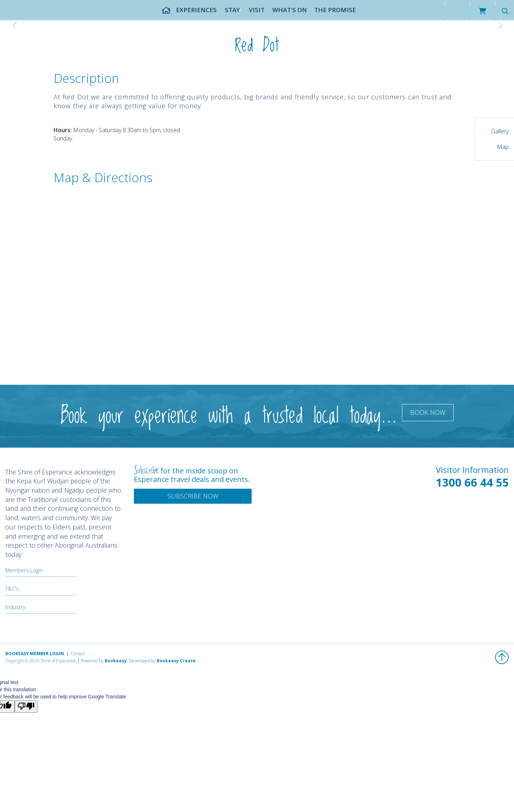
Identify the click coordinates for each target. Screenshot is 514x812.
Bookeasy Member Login (35, 654)
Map (503, 147)
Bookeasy (116, 661)
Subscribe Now (193, 496)
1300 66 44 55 (472, 482)
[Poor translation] (26, 706)
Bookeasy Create (176, 661)
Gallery (500, 131)
